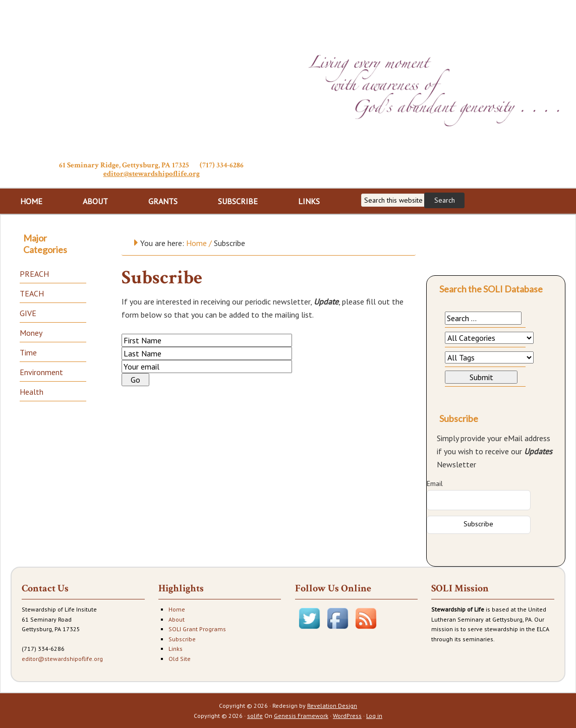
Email (435, 483)
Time (28, 352)
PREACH (34, 274)
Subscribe (182, 639)
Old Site (180, 659)
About (177, 619)
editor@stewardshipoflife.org (152, 174)
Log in (374, 716)
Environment (41, 372)
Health (32, 392)
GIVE (28, 313)
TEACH (32, 293)
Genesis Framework (301, 716)
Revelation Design (332, 706)
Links (176, 649)
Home (177, 609)
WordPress (347, 716)
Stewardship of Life (151, 79)
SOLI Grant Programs (197, 629)
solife (255, 716)
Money (31, 333)
